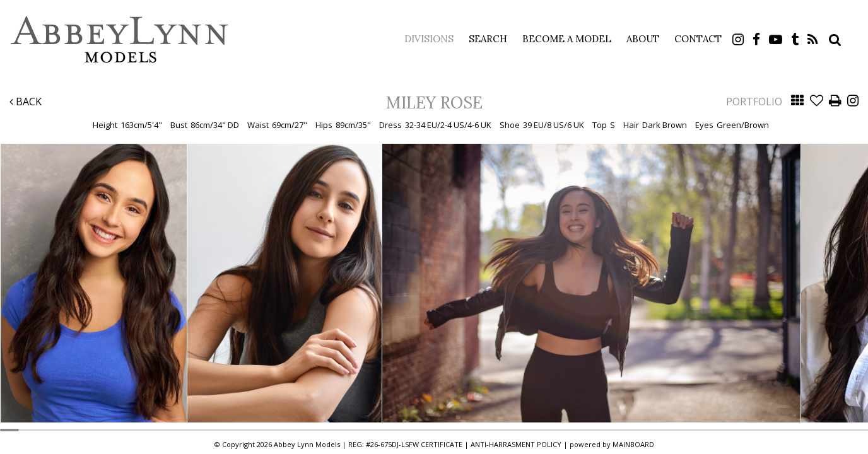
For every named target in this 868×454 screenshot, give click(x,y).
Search (488, 39)
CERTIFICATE (442, 444)
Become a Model (567, 39)
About (643, 39)
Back (26, 102)
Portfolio (754, 102)
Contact (698, 39)
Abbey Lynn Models (120, 39)
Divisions (429, 39)
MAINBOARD (633, 444)
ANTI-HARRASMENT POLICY (516, 444)
